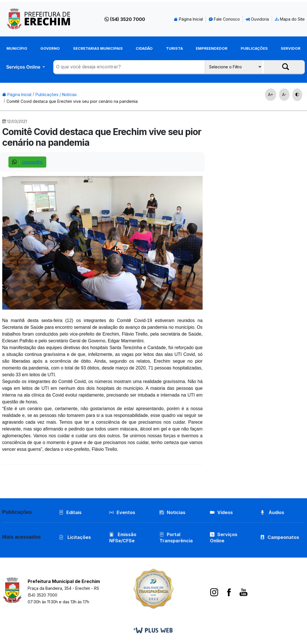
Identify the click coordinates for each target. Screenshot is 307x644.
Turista (174, 48)
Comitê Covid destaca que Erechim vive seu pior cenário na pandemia (72, 101)
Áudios (272, 512)
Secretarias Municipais (98, 48)
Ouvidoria (257, 19)
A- (284, 94)
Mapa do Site (290, 19)
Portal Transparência (176, 538)
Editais (70, 512)
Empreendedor (212, 48)
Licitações (75, 537)
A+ (271, 94)
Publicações (254, 48)
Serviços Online (24, 67)
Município (17, 48)
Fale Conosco (224, 19)
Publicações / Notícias (56, 94)
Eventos (126, 512)
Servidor (291, 48)
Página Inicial (188, 19)
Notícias (172, 512)
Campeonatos (283, 537)
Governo (50, 48)
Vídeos (221, 512)
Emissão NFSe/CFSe (123, 538)
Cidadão (144, 48)
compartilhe (27, 162)
